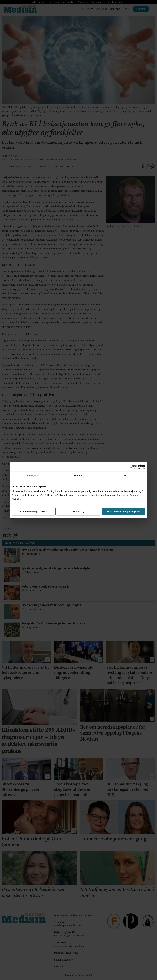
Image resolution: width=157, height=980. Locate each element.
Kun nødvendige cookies (34, 512)
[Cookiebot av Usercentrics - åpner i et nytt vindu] (132, 467)
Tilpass (79, 512)
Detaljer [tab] (78, 476)
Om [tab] (124, 476)
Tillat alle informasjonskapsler (123, 512)
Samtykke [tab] (33, 476)
